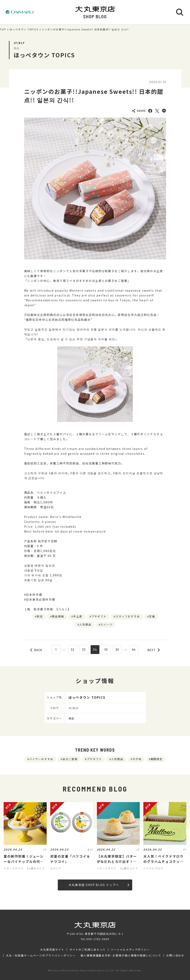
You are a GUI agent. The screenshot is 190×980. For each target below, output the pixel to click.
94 (134, 649)
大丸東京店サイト (52, 950)
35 (106, 649)
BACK (36, 650)
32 (73, 649)
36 (117, 649)
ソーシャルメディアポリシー (130, 950)
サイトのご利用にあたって (87, 950)
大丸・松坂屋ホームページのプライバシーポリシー (41, 955)
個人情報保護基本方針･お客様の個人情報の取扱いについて (121, 955)
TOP (3, 29)
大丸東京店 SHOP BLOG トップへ (99, 885)
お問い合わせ (175, 955)
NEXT (154, 650)
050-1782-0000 (98, 939)
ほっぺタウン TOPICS (24, 29)
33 (84, 649)
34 (95, 649)
